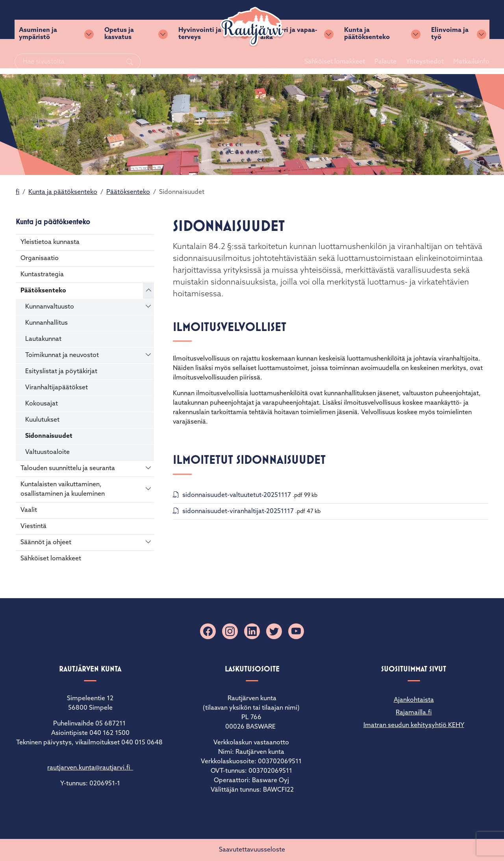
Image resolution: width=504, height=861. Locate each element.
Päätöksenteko (128, 192)
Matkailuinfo (461, 22)
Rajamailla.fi (414, 713)
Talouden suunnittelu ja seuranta (68, 469)
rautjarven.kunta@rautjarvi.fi (90, 768)
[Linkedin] (252, 631)
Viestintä (33, 526)
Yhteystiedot (414, 22)
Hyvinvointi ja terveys (200, 60)
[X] (274, 631)
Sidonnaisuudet (49, 436)
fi (18, 192)
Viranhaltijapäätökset (57, 388)
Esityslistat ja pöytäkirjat (61, 372)
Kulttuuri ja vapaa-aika (288, 60)
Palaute (375, 22)
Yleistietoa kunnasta (50, 242)
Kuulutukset (42, 420)
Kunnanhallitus (46, 323)
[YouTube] (296, 631)
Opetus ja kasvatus (120, 60)
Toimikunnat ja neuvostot (62, 355)
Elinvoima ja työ (449, 60)
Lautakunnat (43, 339)
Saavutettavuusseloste (252, 850)
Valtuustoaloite (47, 452)
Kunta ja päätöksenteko (367, 60)
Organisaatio (40, 258)
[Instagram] (230, 631)
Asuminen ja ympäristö (39, 60)
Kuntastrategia (42, 275)
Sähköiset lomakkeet (324, 22)
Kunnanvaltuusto (50, 307)
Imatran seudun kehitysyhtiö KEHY (414, 725)
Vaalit (29, 510)
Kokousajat (42, 404)
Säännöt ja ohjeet (46, 543)
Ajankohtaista (414, 700)
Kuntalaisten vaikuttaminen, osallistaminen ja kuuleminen (63, 489)
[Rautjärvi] (252, 28)
